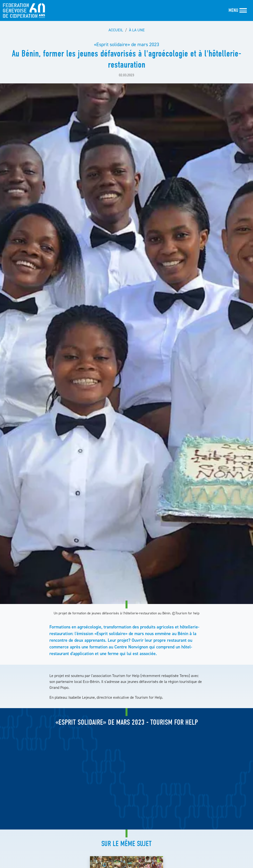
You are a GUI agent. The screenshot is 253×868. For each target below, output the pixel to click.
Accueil (116, 30)
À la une (137, 30)
